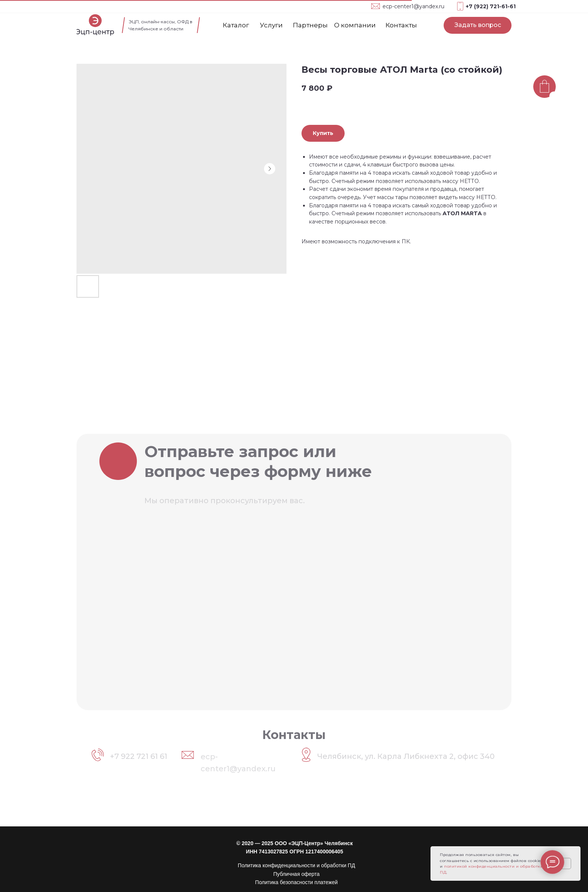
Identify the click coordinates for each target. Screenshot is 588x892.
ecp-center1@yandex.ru (413, 6)
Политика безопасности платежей (296, 882)
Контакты (401, 25)
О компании (355, 25)
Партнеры (310, 25)
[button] (478, 25)
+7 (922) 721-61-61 (491, 6)
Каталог (236, 25)
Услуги (271, 25)
